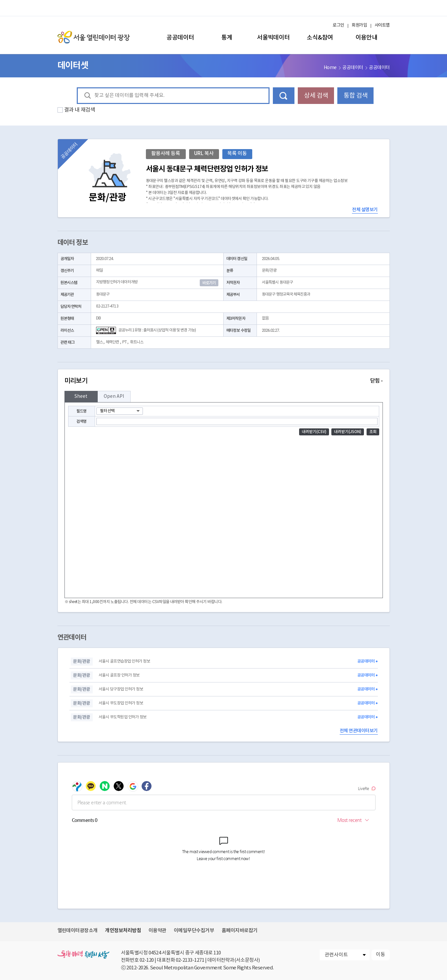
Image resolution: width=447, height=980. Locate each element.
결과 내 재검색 (80, 110)
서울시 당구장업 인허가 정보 (121, 689)
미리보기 (224, 381)
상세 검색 (316, 96)
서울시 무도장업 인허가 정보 (121, 703)
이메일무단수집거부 (194, 931)
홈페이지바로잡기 (240, 931)
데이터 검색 (284, 96)
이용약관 (158, 931)
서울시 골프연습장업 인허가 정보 (124, 661)
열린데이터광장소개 (78, 931)
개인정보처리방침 (123, 931)
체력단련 (112, 342)
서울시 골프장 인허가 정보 (119, 675)
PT (124, 342)
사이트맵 (382, 25)
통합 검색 (356, 96)
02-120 (147, 960)
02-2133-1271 (190, 960)
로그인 (338, 25)
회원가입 (359, 25)
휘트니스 (137, 342)
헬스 (99, 342)
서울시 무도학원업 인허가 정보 (123, 717)
